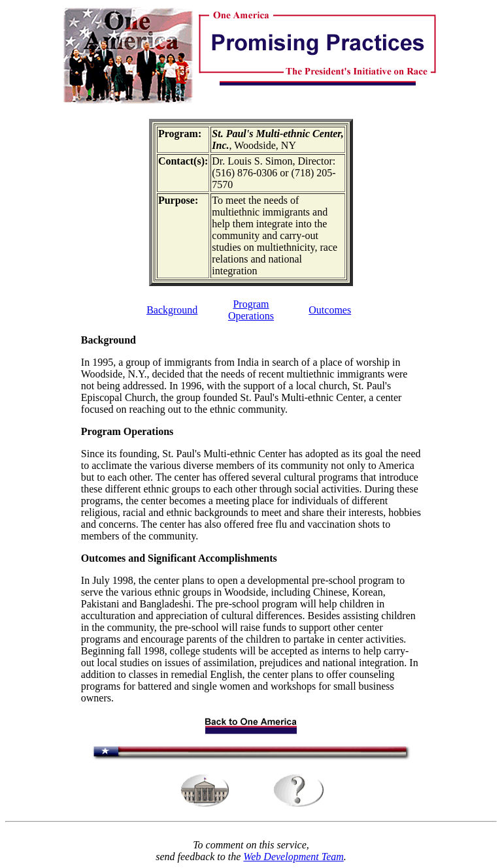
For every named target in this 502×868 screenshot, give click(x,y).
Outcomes (330, 310)
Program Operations (251, 310)
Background (172, 310)
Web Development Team (293, 857)
